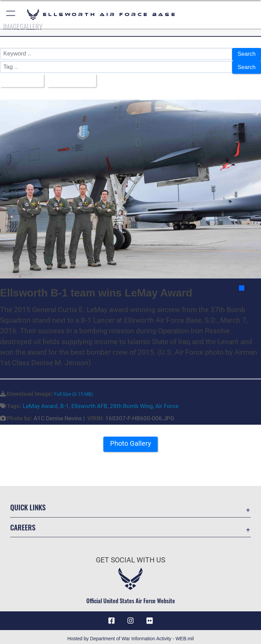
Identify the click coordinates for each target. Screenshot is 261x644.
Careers (23, 523)
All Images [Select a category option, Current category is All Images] (20, 78)
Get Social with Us (130, 556)
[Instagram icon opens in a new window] (130, 617)
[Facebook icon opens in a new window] (111, 617)
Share (250, 284)
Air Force (167, 402)
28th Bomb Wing (131, 402)
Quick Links (28, 503)
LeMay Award (40, 402)
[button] (11, 14)
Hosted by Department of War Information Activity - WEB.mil (130, 635)
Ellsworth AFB (89, 402)
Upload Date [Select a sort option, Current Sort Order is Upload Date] (71, 78)
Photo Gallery (130, 439)
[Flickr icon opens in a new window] (150, 617)
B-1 (65, 402)
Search (246, 54)
